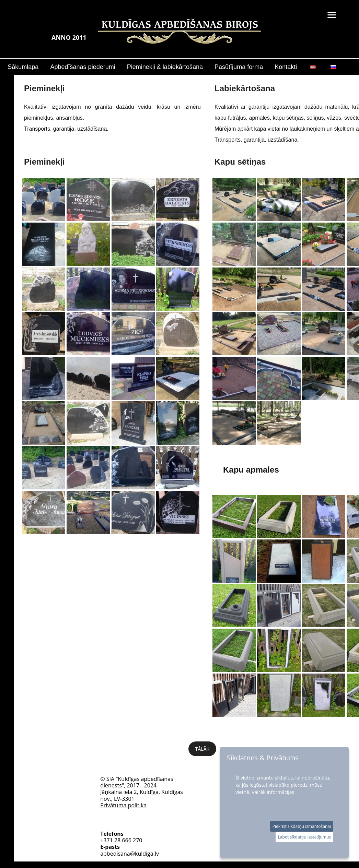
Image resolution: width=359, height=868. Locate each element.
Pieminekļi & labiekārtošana (165, 67)
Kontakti (286, 67)
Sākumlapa (23, 67)
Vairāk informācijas (273, 792)
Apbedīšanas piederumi (83, 67)
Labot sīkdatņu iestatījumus (304, 837)
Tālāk (202, 749)
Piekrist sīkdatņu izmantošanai (302, 826)
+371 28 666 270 (121, 813)
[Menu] (332, 15)
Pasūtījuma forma (239, 67)
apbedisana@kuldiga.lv (130, 826)
